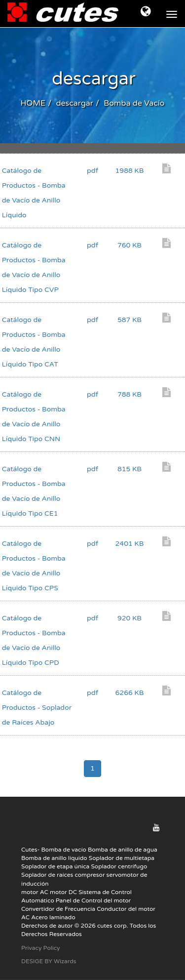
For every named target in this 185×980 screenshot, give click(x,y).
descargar (74, 103)
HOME (33, 103)
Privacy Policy (41, 948)
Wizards (65, 961)
